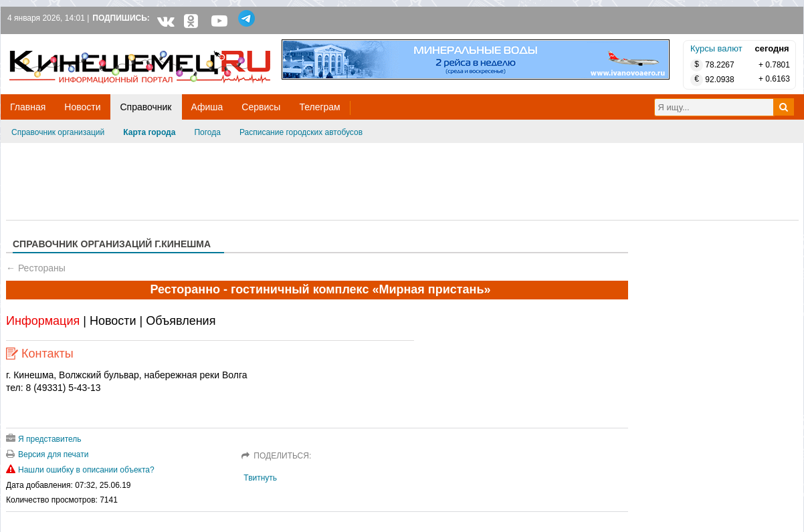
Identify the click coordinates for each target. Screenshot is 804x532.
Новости (113, 321)
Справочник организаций (58, 132)
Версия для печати (47, 454)
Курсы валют (716, 48)
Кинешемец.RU (59, 41)
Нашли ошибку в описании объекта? (80, 470)
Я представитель (44, 439)
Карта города (149, 132)
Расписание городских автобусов (301, 132)
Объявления (181, 321)
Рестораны (42, 268)
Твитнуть (260, 478)
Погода (207, 132)
